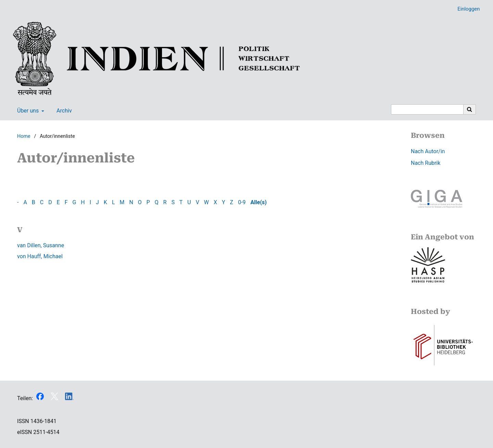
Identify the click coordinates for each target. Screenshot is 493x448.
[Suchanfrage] (427, 109)
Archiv (63, 111)
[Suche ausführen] (470, 109)
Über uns (27, 111)
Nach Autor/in (428, 151)
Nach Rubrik (426, 163)
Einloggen (466, 9)
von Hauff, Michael (40, 256)
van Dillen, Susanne (41, 245)
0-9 (242, 202)
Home (24, 136)
